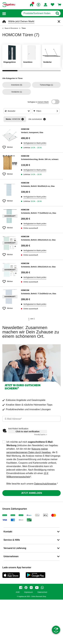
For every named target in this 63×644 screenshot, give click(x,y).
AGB (18, 592)
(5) (17, 85)
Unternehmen (11, 556)
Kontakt (8, 532)
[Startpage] (9, 5)
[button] (4, 13)
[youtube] (37, 588)
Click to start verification (27, 432)
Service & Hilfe (12, 540)
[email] (32, 419)
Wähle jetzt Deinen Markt (21, 21)
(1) (46, 85)
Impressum (29, 592)
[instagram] (31, 588)
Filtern (39, 111)
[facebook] (21, 588)
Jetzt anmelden (31, 493)
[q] (38, 13)
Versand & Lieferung (15, 548)
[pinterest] (26, 588)
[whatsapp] (42, 588)
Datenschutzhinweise (45, 484)
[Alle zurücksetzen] (44, 119)
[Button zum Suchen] (57, 13)
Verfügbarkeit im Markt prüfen (35, 143)
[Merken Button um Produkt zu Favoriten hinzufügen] (10, 146)
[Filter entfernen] (23, 119)
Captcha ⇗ (41, 435)
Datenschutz (42, 592)
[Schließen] (59, 21)
